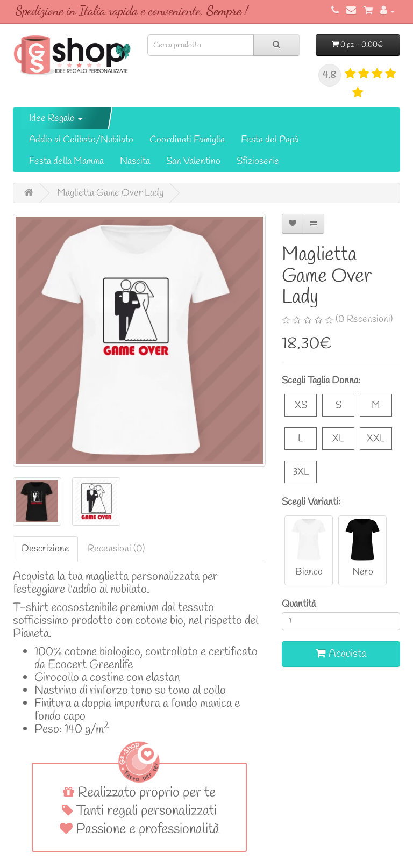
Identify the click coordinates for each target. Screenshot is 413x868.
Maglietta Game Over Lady (110, 193)
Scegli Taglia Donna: (321, 381)
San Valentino (193, 161)
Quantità (299, 604)
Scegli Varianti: (311, 502)
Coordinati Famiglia (187, 140)
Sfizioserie (258, 161)
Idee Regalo (56, 118)
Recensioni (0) (116, 549)
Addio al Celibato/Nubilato (81, 140)
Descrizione (45, 549)
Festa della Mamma (66, 161)
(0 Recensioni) (364, 319)
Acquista (341, 654)
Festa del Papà (270, 140)
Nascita (135, 161)
